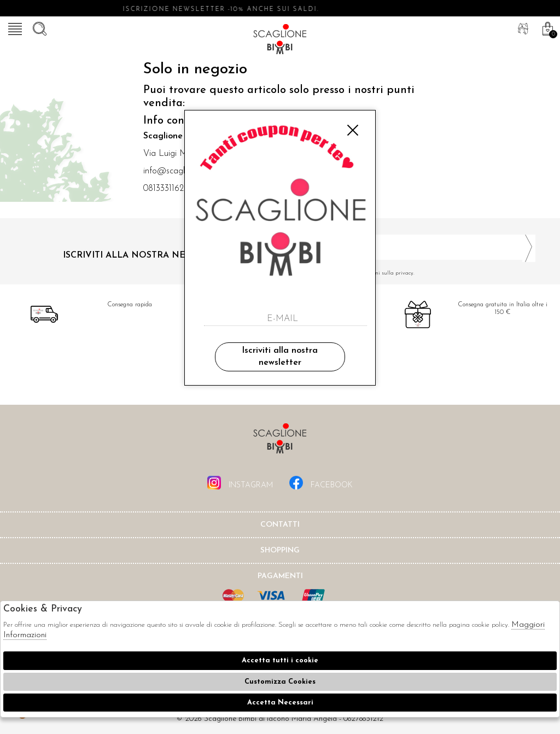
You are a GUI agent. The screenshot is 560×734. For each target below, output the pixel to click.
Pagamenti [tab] (280, 576)
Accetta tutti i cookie (280, 660)
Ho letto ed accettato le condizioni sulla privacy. (412, 273)
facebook (321, 483)
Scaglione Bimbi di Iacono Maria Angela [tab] (280, 442)
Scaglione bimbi (280, 41)
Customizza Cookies (280, 682)
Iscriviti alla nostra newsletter (280, 357)
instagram (240, 483)
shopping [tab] (280, 550)
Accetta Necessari (280, 703)
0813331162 (164, 189)
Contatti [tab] (280, 525)
